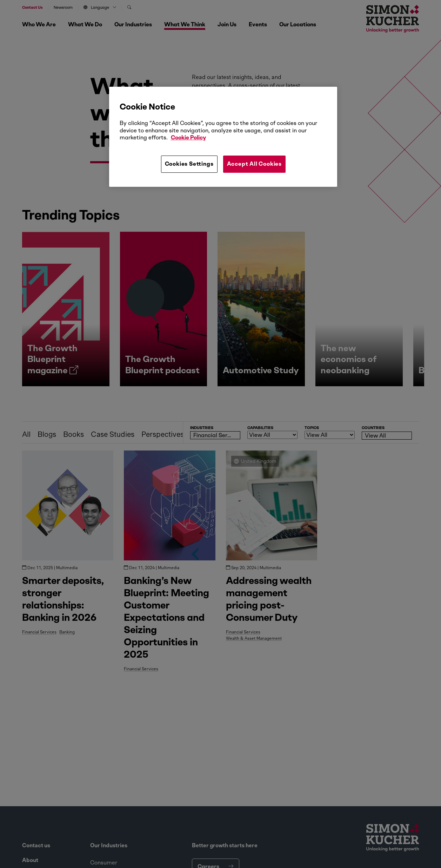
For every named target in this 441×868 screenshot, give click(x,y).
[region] (223, 137)
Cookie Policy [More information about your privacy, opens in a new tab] (188, 137)
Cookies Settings (189, 164)
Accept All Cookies (254, 164)
